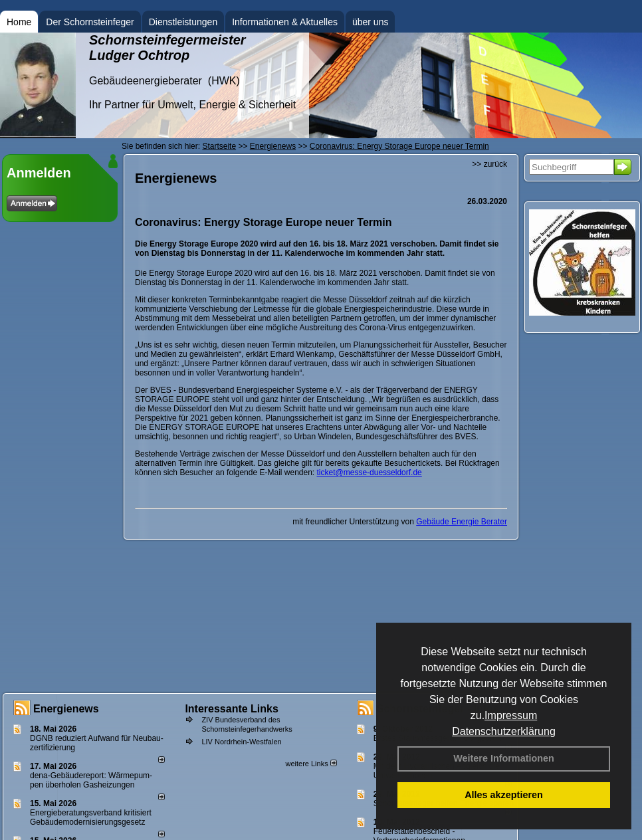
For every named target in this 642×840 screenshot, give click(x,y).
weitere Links (311, 764)
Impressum (511, 715)
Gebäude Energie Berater (462, 522)
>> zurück (489, 164)
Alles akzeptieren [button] (504, 795)
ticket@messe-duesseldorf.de (370, 472)
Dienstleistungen (183, 22)
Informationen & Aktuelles (285, 22)
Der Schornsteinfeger (90, 22)
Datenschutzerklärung (504, 731)
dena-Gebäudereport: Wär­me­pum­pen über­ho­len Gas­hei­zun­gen (91, 780)
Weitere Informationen (504, 758)
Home (19, 22)
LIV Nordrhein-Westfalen (241, 742)
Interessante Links (232, 709)
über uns (370, 22)
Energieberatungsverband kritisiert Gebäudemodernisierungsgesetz (91, 817)
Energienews (66, 709)
